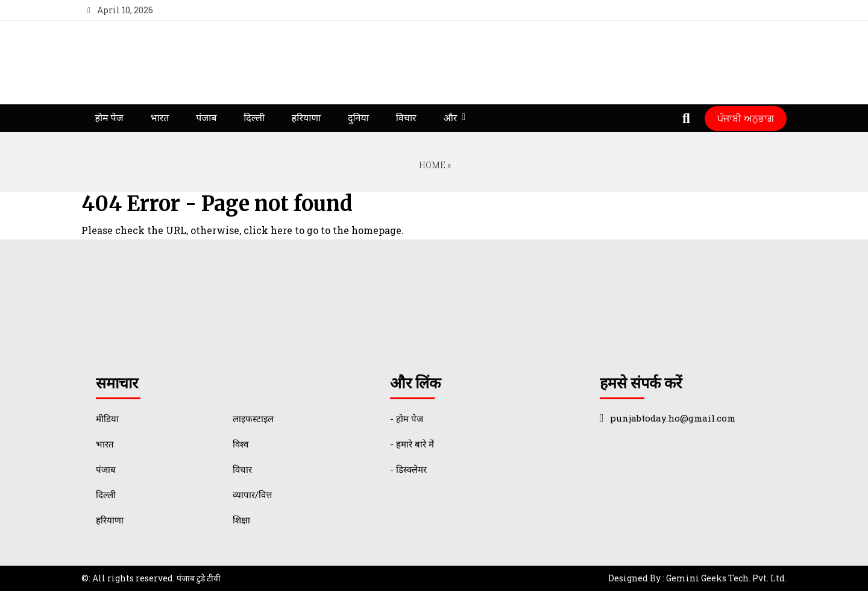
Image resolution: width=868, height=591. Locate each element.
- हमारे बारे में (412, 444)
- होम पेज (407, 419)
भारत (159, 118)
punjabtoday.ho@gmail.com (673, 418)
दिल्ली (254, 118)
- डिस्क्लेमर (408, 469)
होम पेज (109, 118)
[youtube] (750, 10)
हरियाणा (306, 118)
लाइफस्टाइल (253, 419)
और (450, 118)
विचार (406, 118)
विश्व (241, 444)
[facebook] (706, 10)
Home (431, 165)
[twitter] (728, 10)
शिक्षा (241, 520)
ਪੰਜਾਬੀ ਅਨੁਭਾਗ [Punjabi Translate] (746, 118)
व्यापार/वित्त (252, 495)
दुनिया (358, 118)
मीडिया (107, 419)
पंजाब (206, 118)
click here (268, 230)
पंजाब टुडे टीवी (199, 578)
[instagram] (772, 10)
